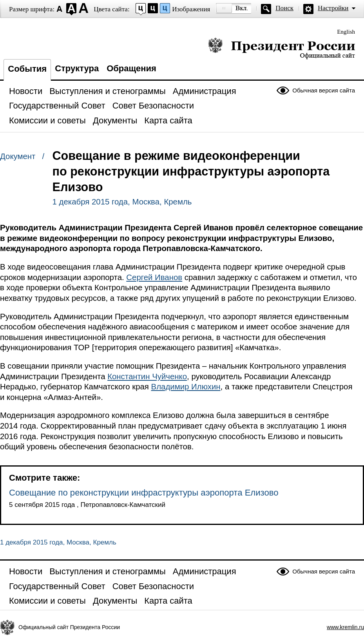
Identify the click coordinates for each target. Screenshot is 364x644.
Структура (77, 68)
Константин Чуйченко (147, 376)
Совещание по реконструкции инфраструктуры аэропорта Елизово (144, 493)
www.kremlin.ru (345, 627)
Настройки (333, 8)
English (346, 32)
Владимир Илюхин (186, 387)
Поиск (284, 8)
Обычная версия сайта (324, 90)
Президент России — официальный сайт (282, 48)
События (27, 69)
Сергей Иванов (154, 277)
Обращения (131, 68)
